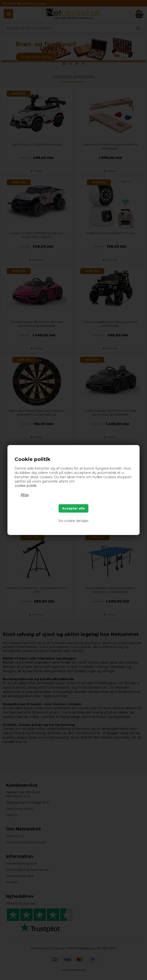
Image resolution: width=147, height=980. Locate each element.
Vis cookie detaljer (73, 521)
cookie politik (26, 486)
